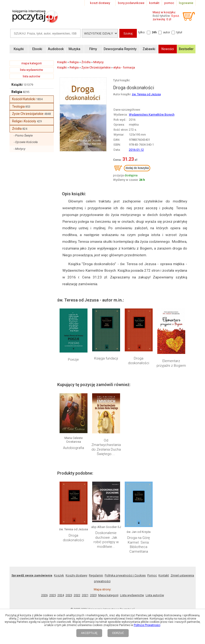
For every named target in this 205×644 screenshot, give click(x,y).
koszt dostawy (100, 3)
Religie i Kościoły (24, 121)
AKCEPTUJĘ (89, 633)
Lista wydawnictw (132, 595)
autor (167, 32)
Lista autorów (155, 595)
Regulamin (96, 575)
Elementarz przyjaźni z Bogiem (171, 363)
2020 (93, 595)
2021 (85, 595)
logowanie (186, 3)
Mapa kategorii (108, 595)
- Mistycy (20, 149)
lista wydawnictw (32, 70)
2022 (77, 595)
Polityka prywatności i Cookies (125, 575)
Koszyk (59, 575)
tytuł (179, 32)
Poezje (73, 360)
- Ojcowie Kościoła (26, 142)
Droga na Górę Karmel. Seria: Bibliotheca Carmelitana (139, 545)
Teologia (18, 106)
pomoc (169, 3)
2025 (53, 595)
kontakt (154, 3)
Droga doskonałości (139, 361)
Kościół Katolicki (24, 99)
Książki (17, 85)
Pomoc (152, 575)
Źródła (17, 129)
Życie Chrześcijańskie (28, 114)
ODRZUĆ (118, 633)
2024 (61, 595)
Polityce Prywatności (147, 625)
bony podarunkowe (131, 3)
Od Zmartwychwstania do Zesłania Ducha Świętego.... (106, 447)
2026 (44, 595)
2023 (69, 595)
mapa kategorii (32, 63)
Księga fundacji (106, 358)
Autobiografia (74, 448)
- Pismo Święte (23, 135)
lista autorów (32, 76)
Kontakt (164, 575)
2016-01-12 (136, 150)
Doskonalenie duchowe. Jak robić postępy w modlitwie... (106, 540)
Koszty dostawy (76, 575)
